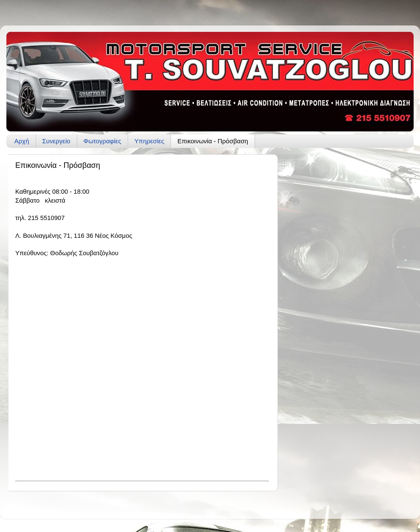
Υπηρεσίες (149, 141)
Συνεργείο (56, 141)
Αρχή (22, 141)
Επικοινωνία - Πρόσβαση (213, 141)
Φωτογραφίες (102, 141)
